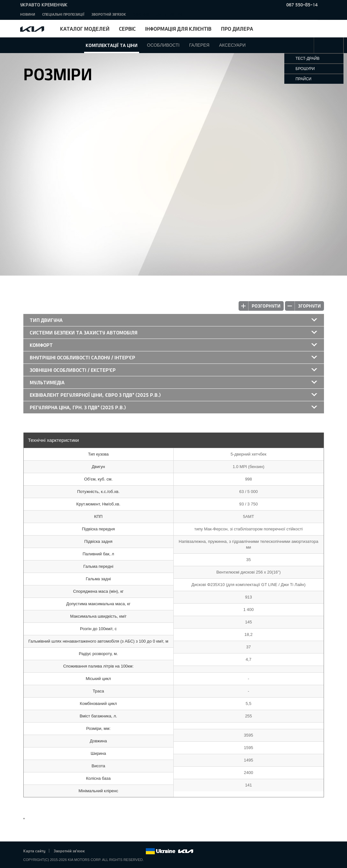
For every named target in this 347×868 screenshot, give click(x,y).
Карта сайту (34, 851)
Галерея (199, 45)
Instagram (132, 851)
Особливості (163, 45)
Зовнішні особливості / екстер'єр (73, 370)
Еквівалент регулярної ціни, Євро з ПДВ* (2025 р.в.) (95, 395)
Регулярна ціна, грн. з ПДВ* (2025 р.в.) (78, 407)
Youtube (123, 851)
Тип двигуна (46, 320)
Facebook (96, 851)
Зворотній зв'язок (109, 14)
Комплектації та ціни (112, 45)
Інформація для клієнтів (178, 29)
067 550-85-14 (302, 5)
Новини (28, 14)
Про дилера (237, 29)
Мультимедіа (47, 382)
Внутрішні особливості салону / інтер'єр (83, 357)
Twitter (105, 851)
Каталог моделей (85, 29)
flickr (140, 851)
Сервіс (127, 29)
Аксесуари (232, 45)
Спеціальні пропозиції (63, 14)
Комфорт (41, 345)
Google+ (114, 851)
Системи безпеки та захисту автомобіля (84, 332)
